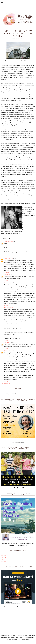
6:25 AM (6, 256)
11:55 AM (6, 273)
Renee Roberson (5, 233)
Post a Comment (5, 384)
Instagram (4, 557)
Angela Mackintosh (9, 307)
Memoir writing (9, 231)
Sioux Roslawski (8, 242)
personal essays (18, 231)
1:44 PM (6, 340)
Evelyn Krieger (8, 283)
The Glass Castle (15, 233)
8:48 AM (6, 305)
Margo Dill (7, 275)
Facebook (3, 555)
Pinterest (3, 561)
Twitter (3, 559)
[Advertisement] (18, 621)
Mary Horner (8, 343)
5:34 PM (6, 349)
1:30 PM (6, 281)
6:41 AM (6, 382)
